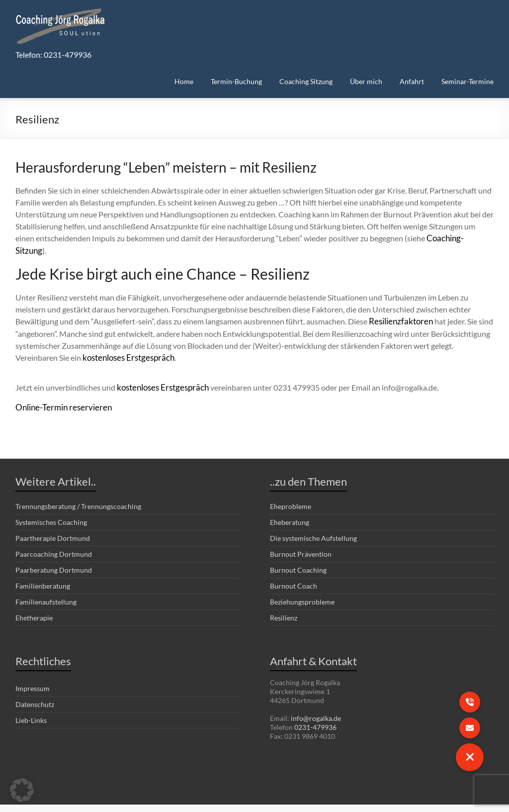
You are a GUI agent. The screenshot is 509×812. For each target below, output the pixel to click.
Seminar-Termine (467, 81)
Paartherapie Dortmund (53, 524)
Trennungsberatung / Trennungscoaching (78, 492)
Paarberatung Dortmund (54, 556)
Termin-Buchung (236, 81)
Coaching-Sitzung (457, 238)
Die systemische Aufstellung (313, 524)
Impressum (33, 674)
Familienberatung (43, 571)
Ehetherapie (34, 603)
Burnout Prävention (301, 540)
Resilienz (284, 603)
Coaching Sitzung (306, 81)
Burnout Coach (294, 571)
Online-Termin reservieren (60, 393)
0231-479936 (315, 713)
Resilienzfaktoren (399, 308)
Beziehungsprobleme (302, 587)
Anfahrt (412, 81)
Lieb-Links (31, 706)
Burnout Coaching (298, 556)
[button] (22, 790)
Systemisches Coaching (51, 508)
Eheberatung (290, 508)
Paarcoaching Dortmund (54, 540)
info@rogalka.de (316, 704)
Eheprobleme (291, 492)
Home (184, 81)
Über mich (366, 81)
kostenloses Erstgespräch (126, 344)
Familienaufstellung (46, 587)
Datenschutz (35, 690)
